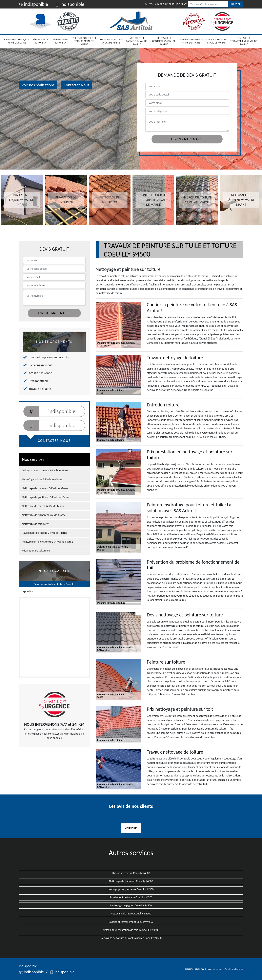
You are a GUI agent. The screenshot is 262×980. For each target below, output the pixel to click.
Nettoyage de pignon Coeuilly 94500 (131, 905)
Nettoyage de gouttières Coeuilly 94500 (131, 889)
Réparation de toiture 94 (41, 41)
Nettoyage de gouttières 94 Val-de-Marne (164, 41)
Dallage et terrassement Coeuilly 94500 (131, 922)
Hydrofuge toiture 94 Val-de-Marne (111, 41)
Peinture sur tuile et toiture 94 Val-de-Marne (84, 41)
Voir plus (131, 828)
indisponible (34, 4)
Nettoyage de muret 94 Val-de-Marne (216, 41)
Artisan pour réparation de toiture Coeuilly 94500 (131, 930)
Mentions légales (233, 969)
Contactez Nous (77, 85)
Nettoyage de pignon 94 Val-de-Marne (191, 41)
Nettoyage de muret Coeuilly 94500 (131, 914)
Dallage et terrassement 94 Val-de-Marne (244, 41)
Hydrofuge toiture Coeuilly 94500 (131, 873)
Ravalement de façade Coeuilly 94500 (131, 897)
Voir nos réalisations (38, 85)
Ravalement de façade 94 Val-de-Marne (17, 41)
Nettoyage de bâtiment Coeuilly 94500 (131, 881)
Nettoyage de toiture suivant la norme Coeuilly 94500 (131, 938)
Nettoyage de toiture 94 (61, 41)
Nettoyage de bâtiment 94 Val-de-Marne (137, 41)
